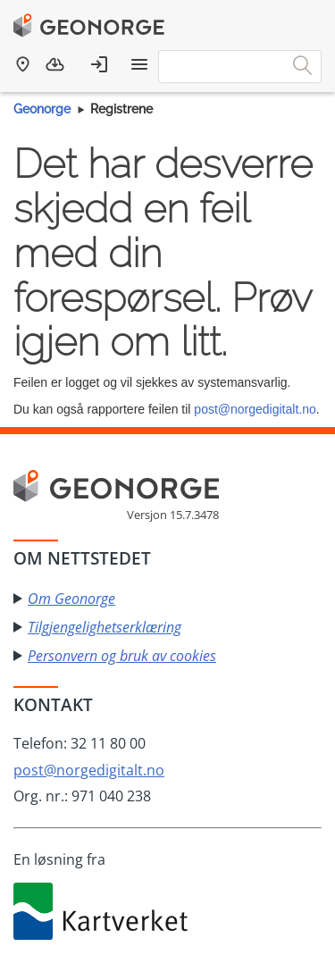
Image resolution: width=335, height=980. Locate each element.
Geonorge (42, 109)
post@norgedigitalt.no (255, 409)
